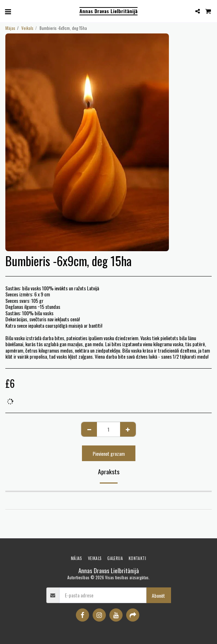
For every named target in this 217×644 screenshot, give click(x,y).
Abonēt (158, 595)
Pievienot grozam (109, 453)
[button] (8, 11)
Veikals (27, 28)
